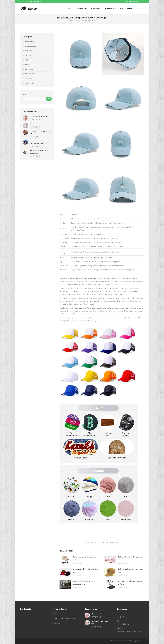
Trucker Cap (30, 55)
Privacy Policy (60, 614)
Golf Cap (94, 542)
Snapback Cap (31, 46)
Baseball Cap (30, 41)
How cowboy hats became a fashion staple (39, 152)
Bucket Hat (30, 74)
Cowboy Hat (30, 83)
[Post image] (65, 560)
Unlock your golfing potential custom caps (86, 570)
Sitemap (58, 623)
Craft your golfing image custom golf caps (130, 570)
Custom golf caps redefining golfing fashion (130, 558)
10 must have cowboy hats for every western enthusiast (40, 142)
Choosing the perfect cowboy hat (40, 132)
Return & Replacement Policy (65, 618)
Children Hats (30, 60)
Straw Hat (29, 69)
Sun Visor (29, 78)
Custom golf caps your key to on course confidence (84, 583)
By (103, 542)
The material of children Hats (40, 116)
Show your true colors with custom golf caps (130, 583)
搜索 (24, 94)
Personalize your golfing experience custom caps (85, 558)
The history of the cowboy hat (40, 124)
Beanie (28, 65)
